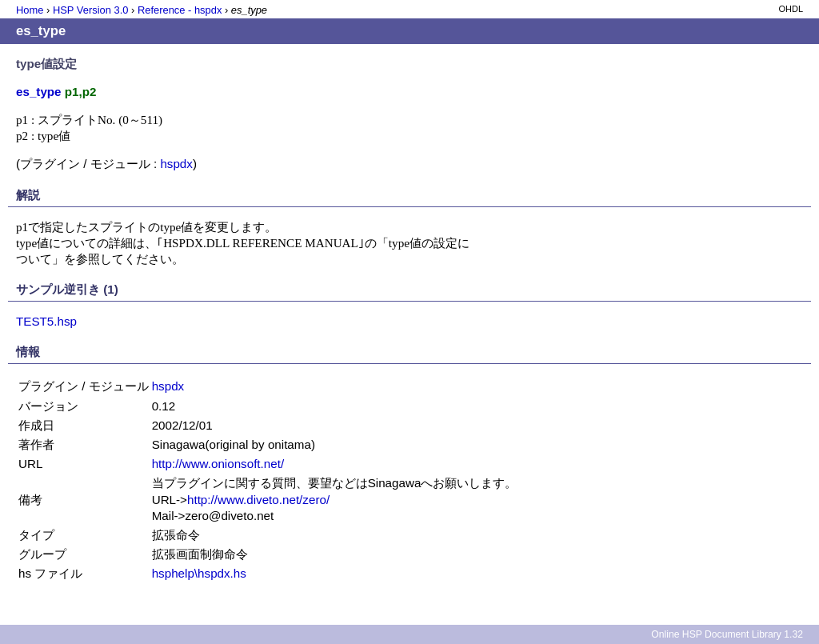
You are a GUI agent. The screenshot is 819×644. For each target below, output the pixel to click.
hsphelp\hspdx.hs (199, 573)
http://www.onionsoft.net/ (218, 464)
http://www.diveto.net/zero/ (258, 500)
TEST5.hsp (46, 321)
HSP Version (90, 10)
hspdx (176, 164)
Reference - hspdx (180, 10)
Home (30, 10)
